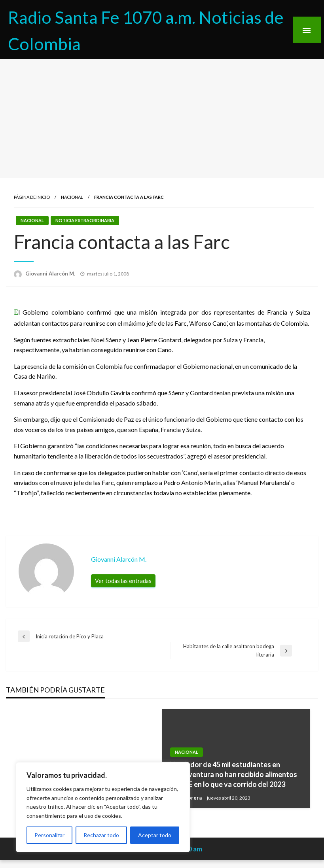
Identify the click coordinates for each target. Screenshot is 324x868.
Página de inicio (32, 197)
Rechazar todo (101, 835)
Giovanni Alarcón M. (51, 274)
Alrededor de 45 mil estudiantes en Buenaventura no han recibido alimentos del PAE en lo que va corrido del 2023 (233, 774)
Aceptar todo (155, 835)
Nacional (72, 197)
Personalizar (49, 835)
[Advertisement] (162, 119)
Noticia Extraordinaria (85, 220)
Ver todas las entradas (123, 581)
